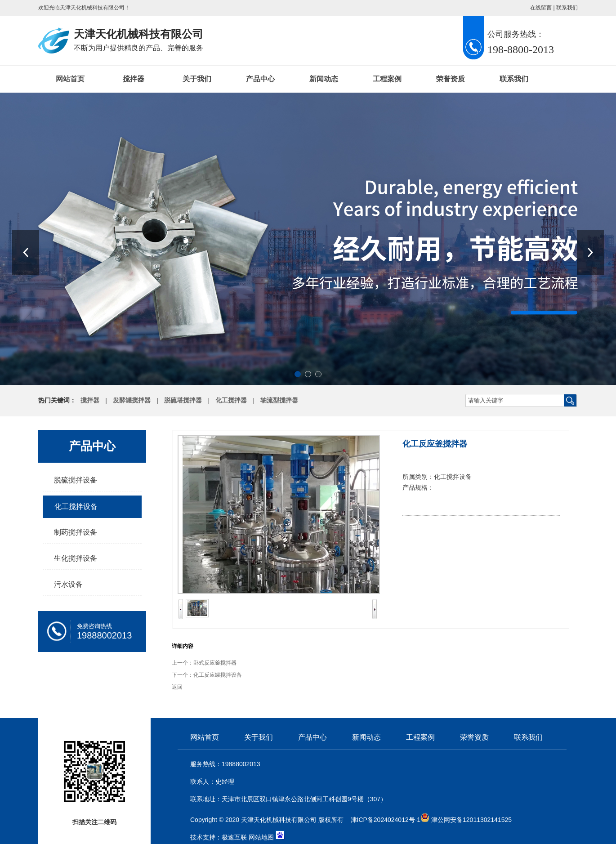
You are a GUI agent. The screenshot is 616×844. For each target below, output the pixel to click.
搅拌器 (134, 79)
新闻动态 (324, 79)
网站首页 (70, 79)
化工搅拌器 (231, 400)
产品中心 (260, 79)
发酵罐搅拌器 (132, 400)
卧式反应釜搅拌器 (215, 663)
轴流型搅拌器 (279, 400)
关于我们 (197, 79)
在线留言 (541, 8)
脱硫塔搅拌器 (183, 400)
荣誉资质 (451, 79)
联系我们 (567, 8)
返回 (177, 687)
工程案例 (387, 79)
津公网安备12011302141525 (471, 820)
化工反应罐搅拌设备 (218, 675)
